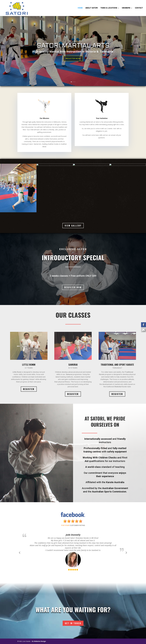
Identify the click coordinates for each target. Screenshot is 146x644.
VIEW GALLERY (73, 226)
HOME (80, 8)
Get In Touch (73, 623)
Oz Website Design (39, 641)
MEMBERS (126, 8)
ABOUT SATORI (91, 8)
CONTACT (139, 8)
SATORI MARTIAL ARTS (73, 46)
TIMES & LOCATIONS (109, 8)
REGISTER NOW (73, 58)
